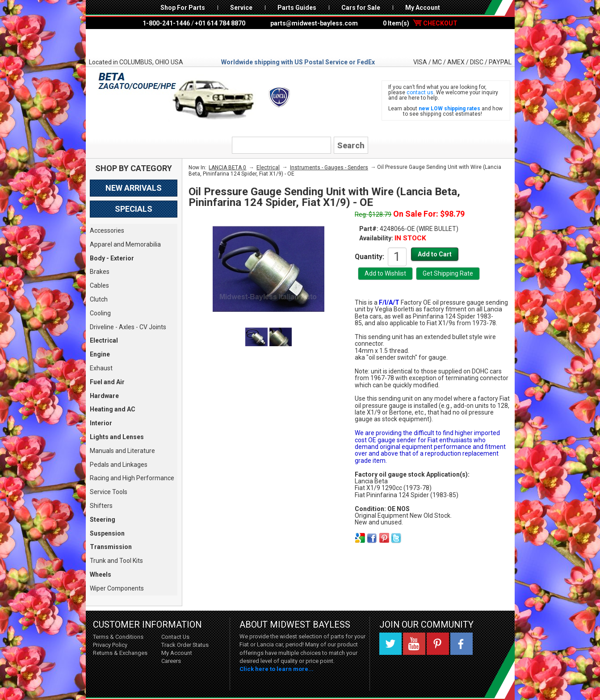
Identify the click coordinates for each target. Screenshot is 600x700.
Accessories (107, 231)
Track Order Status (185, 645)
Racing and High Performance (132, 478)
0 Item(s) (420, 23)
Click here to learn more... (277, 669)
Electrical (104, 340)
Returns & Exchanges (120, 653)
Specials (134, 209)
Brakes (100, 272)
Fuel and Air (107, 382)
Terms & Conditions (118, 637)
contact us (420, 92)
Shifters (101, 506)
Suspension (107, 533)
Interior (101, 423)
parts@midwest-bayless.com (314, 23)
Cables (99, 285)
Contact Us (175, 637)
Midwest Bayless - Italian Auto (300, 43)
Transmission (111, 547)
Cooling (100, 313)
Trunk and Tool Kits (116, 561)
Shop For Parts (183, 8)
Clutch (99, 299)
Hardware (104, 396)
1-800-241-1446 (166, 23)
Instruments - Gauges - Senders (329, 168)
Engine (100, 354)
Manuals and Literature (122, 451)
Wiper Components (117, 588)
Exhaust (101, 368)
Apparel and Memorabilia (125, 244)
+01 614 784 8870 (220, 23)
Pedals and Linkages (119, 465)
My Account (423, 8)
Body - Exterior (112, 258)
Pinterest (438, 644)
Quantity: (369, 256)
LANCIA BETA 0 (227, 168)
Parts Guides (297, 8)
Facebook (462, 644)
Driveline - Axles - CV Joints (128, 327)
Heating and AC (113, 409)
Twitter (390, 644)
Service (241, 8)
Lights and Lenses (117, 437)
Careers (171, 661)
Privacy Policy (110, 645)
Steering (103, 520)
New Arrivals (134, 188)
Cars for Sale (361, 8)
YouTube (414, 644)
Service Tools (109, 492)
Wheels (101, 574)
